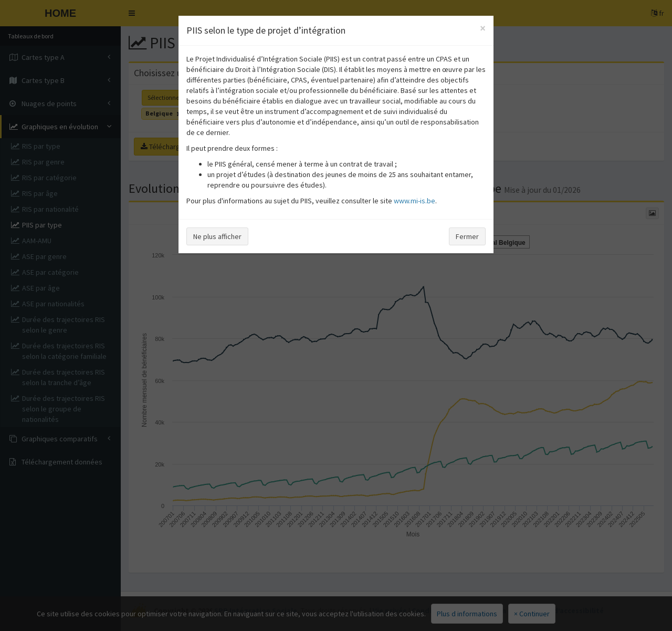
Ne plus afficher (217, 236)
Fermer (467, 236)
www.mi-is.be (414, 201)
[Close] (483, 28)
